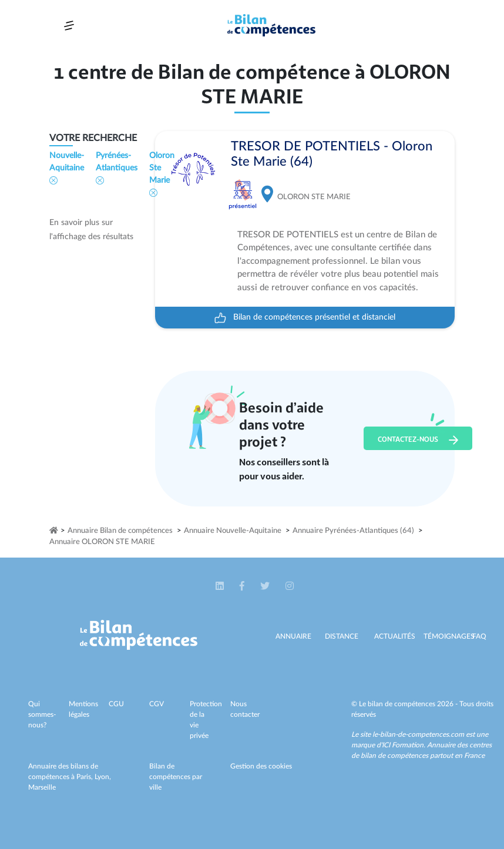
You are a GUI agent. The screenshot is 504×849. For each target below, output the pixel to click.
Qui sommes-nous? (42, 714)
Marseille (42, 787)
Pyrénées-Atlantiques (117, 168)
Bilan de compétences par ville (176, 777)
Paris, (85, 777)
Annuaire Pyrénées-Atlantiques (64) (353, 531)
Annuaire (293, 636)
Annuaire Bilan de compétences (120, 531)
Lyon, (103, 777)
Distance (342, 636)
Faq (479, 636)
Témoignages (449, 636)
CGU (116, 704)
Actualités (395, 636)
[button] (221, 586)
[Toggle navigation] (69, 26)
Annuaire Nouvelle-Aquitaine (233, 531)
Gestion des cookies (261, 766)
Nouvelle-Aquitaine (67, 168)
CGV (157, 704)
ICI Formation (403, 745)
